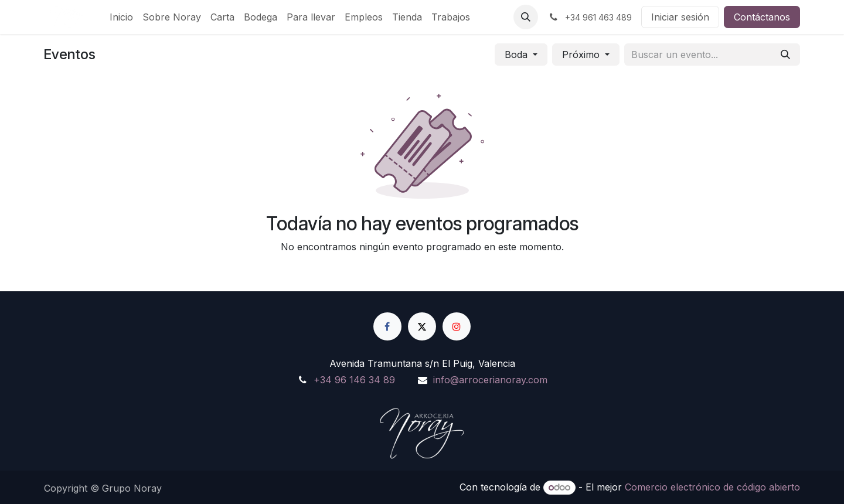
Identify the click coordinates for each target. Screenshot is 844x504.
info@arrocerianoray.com (490, 380)
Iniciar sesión (680, 17)
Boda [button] (518, 55)
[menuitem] (121, 17)
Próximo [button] (582, 55)
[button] (526, 17)
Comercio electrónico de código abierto (712, 487)
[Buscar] (785, 55)
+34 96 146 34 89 (354, 380)
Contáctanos (762, 17)
